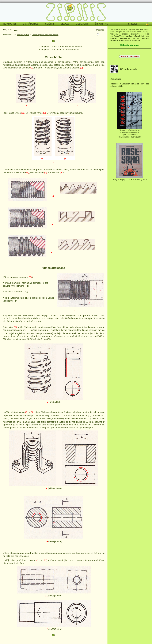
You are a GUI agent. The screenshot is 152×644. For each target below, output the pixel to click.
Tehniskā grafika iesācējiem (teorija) (45, 35)
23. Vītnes (10, 30)
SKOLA (65, 24)
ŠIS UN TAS (101, 24)
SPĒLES (133, 24)
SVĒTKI (49, 24)
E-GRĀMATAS (30, 24)
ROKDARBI (9, 24)
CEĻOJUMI (82, 24)
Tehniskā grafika (23, 35)
